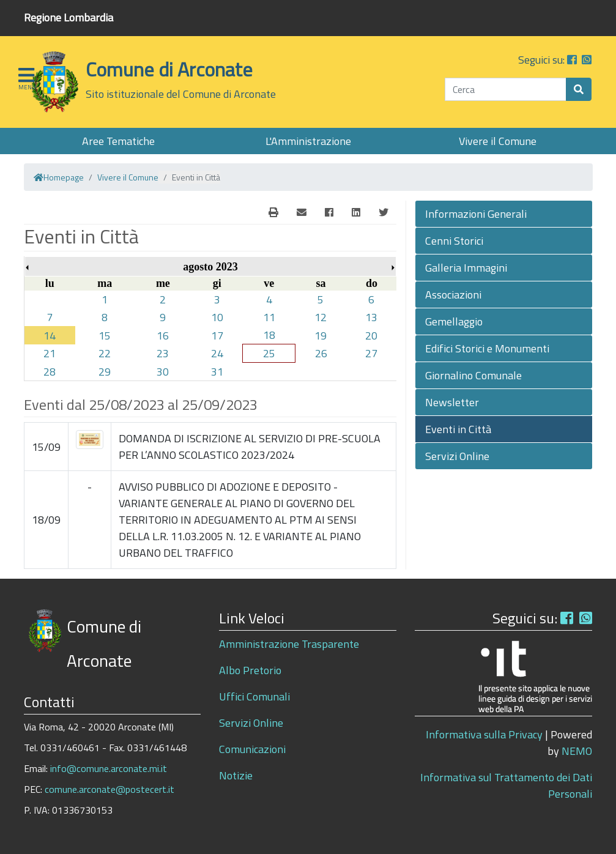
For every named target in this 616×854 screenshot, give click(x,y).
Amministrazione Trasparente (289, 644)
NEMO (577, 751)
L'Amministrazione (308, 141)
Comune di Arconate (169, 69)
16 (163, 336)
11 (269, 317)
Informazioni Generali (476, 214)
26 (321, 353)
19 (321, 336)
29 (105, 372)
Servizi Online (457, 456)
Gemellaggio (454, 321)
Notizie (236, 775)
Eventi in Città (458, 429)
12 (321, 317)
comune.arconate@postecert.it (109, 789)
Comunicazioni (252, 749)
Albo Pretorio (250, 670)
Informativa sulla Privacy (484, 734)
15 (105, 336)
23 (163, 353)
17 (217, 336)
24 (217, 353)
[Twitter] (384, 212)
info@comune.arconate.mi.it (109, 768)
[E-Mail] (273, 212)
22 (105, 353)
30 (163, 372)
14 (50, 336)
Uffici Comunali (254, 696)
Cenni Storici (454, 241)
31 (217, 372)
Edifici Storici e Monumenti (487, 348)
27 (371, 353)
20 (371, 336)
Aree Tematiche (118, 141)
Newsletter (452, 402)
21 (50, 353)
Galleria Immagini (466, 268)
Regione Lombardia (69, 17)
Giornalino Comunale (473, 375)
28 (50, 372)
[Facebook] (329, 212)
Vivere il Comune (498, 141)
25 (269, 353)
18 (269, 335)
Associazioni (453, 295)
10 (217, 317)
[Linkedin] (356, 212)
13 (371, 317)
